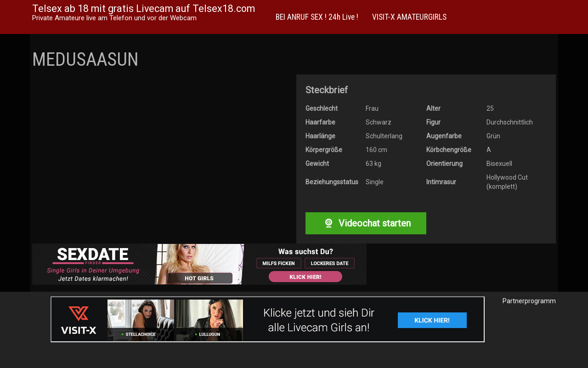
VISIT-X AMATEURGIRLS (409, 17)
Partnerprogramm (529, 301)
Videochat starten (366, 223)
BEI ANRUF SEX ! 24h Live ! (317, 17)
